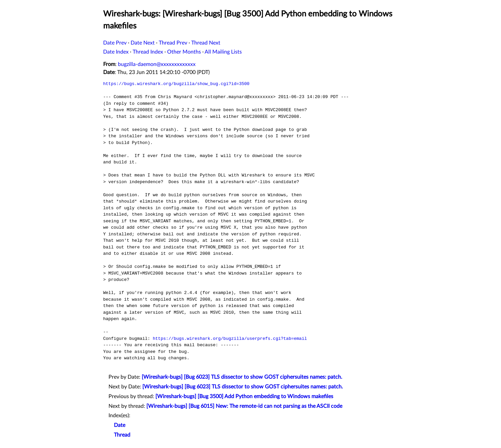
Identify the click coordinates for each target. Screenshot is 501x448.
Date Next (143, 43)
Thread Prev (173, 43)
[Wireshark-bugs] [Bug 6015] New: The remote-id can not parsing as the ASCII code (244, 406)
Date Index (116, 52)
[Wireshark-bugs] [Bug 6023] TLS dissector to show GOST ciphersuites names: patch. (242, 377)
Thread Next (206, 43)
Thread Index (148, 52)
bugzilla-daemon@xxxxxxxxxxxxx (157, 64)
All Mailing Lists (223, 52)
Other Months (184, 52)
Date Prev (115, 43)
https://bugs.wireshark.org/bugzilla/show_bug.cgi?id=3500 (176, 84)
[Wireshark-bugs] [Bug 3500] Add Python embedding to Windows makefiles (244, 396)
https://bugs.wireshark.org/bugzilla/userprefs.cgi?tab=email (230, 339)
